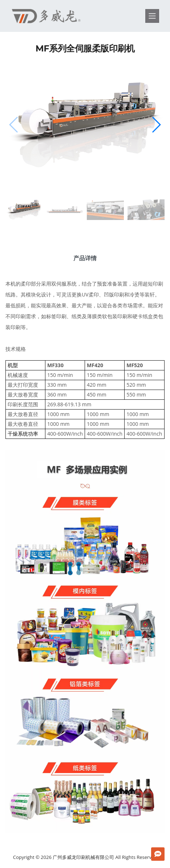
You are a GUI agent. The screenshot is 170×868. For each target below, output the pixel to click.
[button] (156, 125)
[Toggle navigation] (152, 16)
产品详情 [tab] (85, 258)
